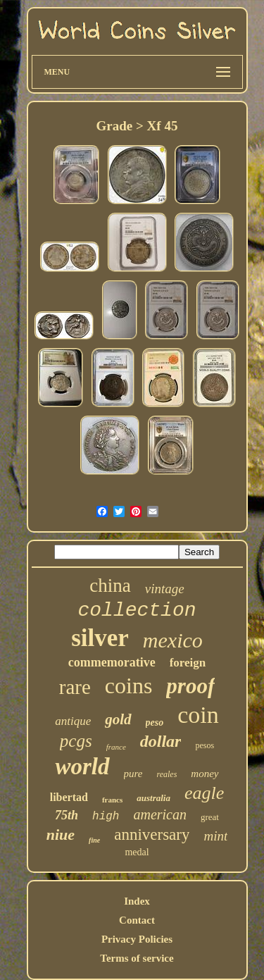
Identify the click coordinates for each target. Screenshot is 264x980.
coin (198, 715)
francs (112, 800)
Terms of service (137, 958)
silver (100, 638)
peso (155, 722)
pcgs (76, 741)
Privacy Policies (137, 939)
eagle (204, 793)
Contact (137, 920)
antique (73, 721)
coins (129, 686)
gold (118, 719)
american (160, 814)
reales (166, 774)
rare (75, 687)
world (82, 767)
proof (190, 686)
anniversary (152, 835)
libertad (69, 797)
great (210, 817)
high (106, 817)
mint (215, 836)
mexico (173, 640)
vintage (165, 589)
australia (153, 798)
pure (133, 774)
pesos (205, 745)
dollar (161, 741)
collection (137, 610)
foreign (188, 663)
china (110, 585)
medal (137, 852)
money (205, 774)
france (116, 747)
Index (137, 901)
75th (67, 815)
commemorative (112, 662)
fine (94, 840)
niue (61, 835)
